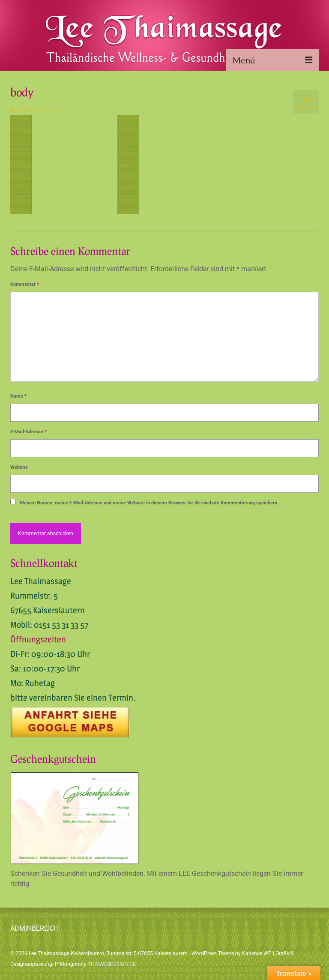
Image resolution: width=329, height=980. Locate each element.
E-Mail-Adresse (28, 432)
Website (19, 467)
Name (18, 396)
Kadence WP (257, 953)
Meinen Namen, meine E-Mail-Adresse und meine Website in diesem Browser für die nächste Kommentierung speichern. (149, 503)
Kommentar (25, 284)
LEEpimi (32, 110)
